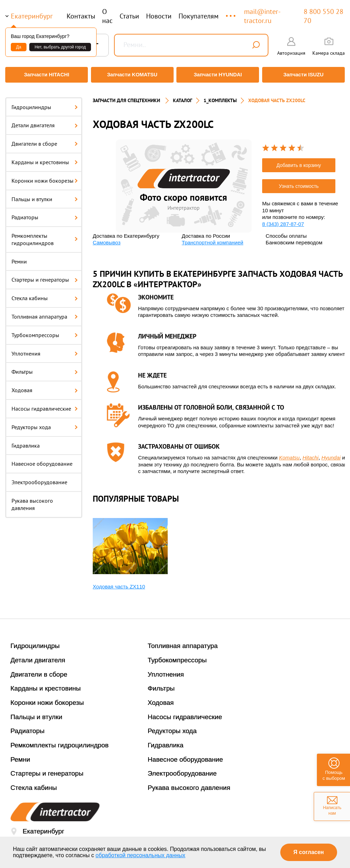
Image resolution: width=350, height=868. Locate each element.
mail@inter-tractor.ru (262, 16)
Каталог (182, 96)
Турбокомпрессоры (45, 331)
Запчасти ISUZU (305, 75)
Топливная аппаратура (45, 313)
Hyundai (331, 454)
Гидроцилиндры (45, 103)
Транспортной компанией (212, 239)
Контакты (81, 16)
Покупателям (199, 16)
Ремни (19, 257)
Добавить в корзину (299, 161)
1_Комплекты (220, 96)
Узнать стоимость (299, 182)
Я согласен (309, 852)
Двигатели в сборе (45, 140)
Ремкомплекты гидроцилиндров (45, 235)
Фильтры (45, 368)
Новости (159, 16)
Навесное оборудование (42, 460)
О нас (107, 16)
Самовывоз (107, 239)
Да (19, 47)
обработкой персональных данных (140, 855)
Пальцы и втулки (45, 195)
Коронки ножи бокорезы (45, 176)
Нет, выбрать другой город (60, 47)
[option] (184, 182)
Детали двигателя (45, 121)
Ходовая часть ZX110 (119, 582)
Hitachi (311, 454)
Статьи (129, 16)
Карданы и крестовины (45, 158)
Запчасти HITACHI (45, 75)
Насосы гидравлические (45, 405)
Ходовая (45, 386)
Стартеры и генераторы (45, 276)
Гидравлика (26, 441)
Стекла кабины (45, 294)
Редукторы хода (45, 423)
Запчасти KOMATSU (132, 75)
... (231, 13)
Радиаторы (45, 213)
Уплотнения (45, 349)
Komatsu (289, 454)
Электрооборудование (39, 478)
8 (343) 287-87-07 (283, 220)
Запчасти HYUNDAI (218, 75)
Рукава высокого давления (32, 500)
